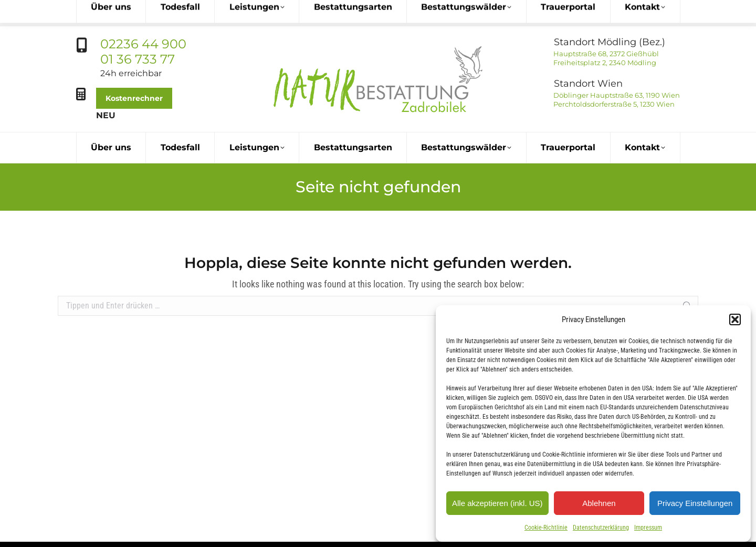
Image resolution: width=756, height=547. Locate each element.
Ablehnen (599, 503)
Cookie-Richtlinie (546, 528)
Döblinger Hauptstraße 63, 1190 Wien (616, 69)
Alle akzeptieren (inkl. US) (497, 503)
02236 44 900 (143, 18)
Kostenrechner (134, 72)
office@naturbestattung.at (429, 531)
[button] (735, 319)
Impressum (648, 528)
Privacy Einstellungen (695, 503)
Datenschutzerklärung (601, 528)
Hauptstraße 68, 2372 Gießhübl (605, 27)
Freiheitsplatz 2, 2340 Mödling (604, 36)
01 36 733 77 (138, 33)
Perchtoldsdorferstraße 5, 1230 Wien (613, 78)
